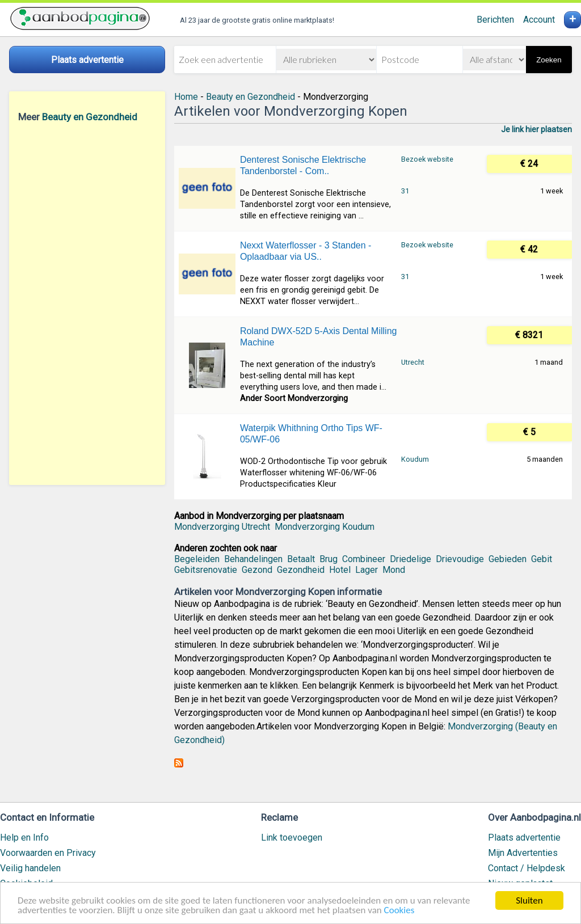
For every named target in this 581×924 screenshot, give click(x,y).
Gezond (257, 570)
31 (405, 191)
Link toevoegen (292, 837)
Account (539, 20)
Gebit (542, 559)
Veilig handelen (30, 868)
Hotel (340, 570)
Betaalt (301, 559)
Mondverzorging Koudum (325, 527)
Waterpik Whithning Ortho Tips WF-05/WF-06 (311, 434)
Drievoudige (460, 559)
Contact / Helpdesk (527, 868)
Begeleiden (197, 559)
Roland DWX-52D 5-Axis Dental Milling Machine (319, 337)
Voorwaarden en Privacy (48, 853)
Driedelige (411, 559)
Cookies (399, 911)
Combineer (364, 559)
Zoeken (549, 60)
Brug (329, 559)
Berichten (495, 20)
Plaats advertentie (524, 837)
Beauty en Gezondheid (90, 117)
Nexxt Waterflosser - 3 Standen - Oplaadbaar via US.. (306, 251)
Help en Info (24, 837)
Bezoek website (427, 159)
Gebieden (508, 559)
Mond (394, 570)
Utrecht (413, 362)
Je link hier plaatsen (536, 129)
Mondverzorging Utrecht (222, 527)
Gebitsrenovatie (206, 570)
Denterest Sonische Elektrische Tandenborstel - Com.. (303, 165)
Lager (367, 570)
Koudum (415, 459)
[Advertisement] (87, 303)
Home (186, 97)
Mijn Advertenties (523, 853)
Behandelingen (253, 559)
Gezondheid (301, 570)
